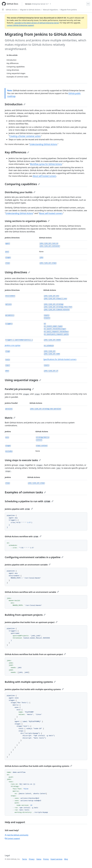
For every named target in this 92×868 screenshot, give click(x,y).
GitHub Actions (12, 10)
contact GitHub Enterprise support (20, 25)
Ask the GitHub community (17, 835)
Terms (25, 859)
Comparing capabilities (22, 184)
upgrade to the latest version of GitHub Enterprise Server (37, 23)
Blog (66, 859)
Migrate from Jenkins (69, 10)
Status (39, 859)
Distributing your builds (20, 192)
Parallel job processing (19, 389)
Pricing (46, 859)
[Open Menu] (88, 4)
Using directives (17, 272)
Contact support (12, 838)
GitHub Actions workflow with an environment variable (32, 592)
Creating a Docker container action (25, 136)
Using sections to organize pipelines (27, 221)
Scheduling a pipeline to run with (29, 501)
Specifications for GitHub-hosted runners (60, 359)
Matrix (10, 418)
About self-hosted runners (44, 176)
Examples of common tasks (25, 492)
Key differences (17, 152)
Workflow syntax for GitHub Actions (46, 164)
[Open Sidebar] (3, 10)
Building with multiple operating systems (30, 682)
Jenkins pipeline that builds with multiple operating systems (34, 689)
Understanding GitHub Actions (43, 144)
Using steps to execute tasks (23, 460)
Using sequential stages (23, 380)
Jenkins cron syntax (13, 345)
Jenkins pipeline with (19, 509)
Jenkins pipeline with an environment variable (28, 565)
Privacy (32, 859)
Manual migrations (50, 10)
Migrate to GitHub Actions (30, 10)
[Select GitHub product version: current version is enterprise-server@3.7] (38, 4)
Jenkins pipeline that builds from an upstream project (31, 622)
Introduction (15, 104)
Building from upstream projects (25, 615)
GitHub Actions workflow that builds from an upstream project (35, 654)
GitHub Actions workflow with (23, 536)
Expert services (56, 859)
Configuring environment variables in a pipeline (34, 557)
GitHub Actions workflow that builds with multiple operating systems (38, 766)
